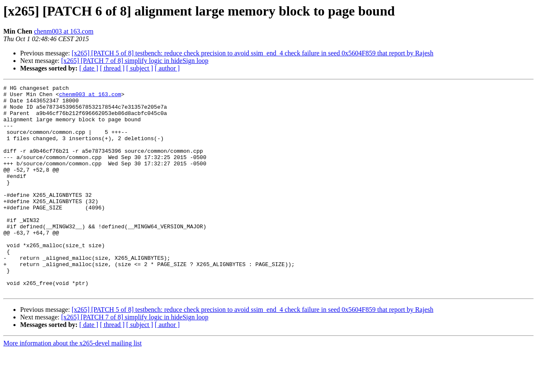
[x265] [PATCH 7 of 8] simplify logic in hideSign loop (135, 61)
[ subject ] (140, 68)
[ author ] (167, 68)
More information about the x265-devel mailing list (73, 385)
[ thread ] (112, 68)
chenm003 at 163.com (64, 31)
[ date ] (89, 68)
